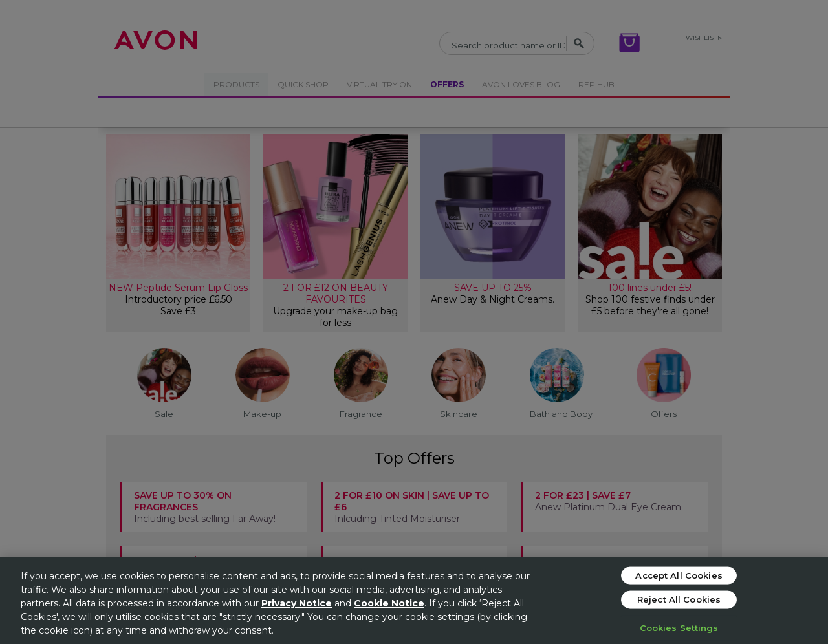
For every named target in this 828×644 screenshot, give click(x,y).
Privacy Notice (297, 603)
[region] (414, 600)
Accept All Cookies (679, 575)
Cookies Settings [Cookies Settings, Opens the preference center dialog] (679, 627)
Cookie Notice (389, 603)
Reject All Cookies (679, 599)
